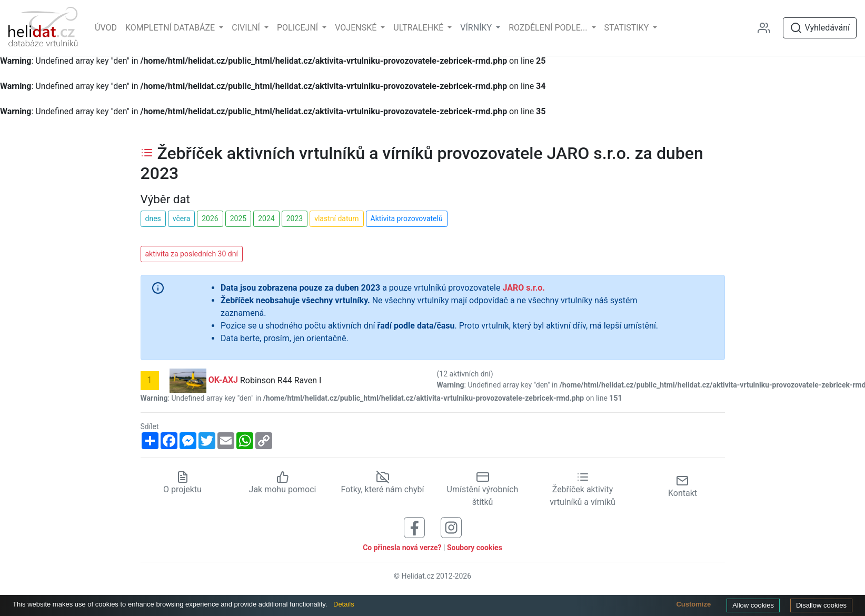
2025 (238, 218)
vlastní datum (336, 218)
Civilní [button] (247, 28)
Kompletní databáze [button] (171, 28)
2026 (210, 218)
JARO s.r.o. (524, 288)
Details (344, 604)
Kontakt (683, 486)
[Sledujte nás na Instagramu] (451, 527)
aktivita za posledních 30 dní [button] (192, 254)
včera (182, 218)
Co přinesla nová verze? (402, 548)
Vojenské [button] (357, 28)
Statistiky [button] (628, 28)
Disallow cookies (821, 605)
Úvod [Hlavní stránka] (106, 28)
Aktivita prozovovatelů (407, 218)
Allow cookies (753, 605)
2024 (266, 218)
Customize (693, 604)
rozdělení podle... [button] (549, 28)
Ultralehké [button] (419, 28)
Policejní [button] (299, 28)
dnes (153, 218)
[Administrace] (768, 28)
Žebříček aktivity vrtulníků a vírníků (583, 490)
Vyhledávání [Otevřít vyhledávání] (820, 28)
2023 (295, 218)
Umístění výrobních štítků (483, 490)
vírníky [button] (477, 28)
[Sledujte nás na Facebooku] (414, 527)
